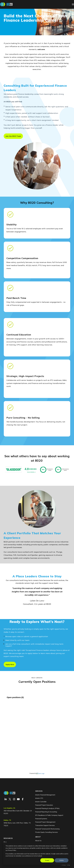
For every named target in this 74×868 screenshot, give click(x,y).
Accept (47, 860)
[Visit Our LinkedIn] (6, 799)
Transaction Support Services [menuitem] (45, 825)
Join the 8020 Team (13, 136)
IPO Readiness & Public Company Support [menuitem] (49, 815)
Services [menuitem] (39, 791)
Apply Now (10, 664)
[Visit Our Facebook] (23, 799)
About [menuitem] (38, 837)
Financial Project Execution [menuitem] (44, 805)
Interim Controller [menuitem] (41, 802)
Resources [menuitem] (8, 838)
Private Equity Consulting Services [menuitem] (46, 832)
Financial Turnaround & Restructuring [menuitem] (47, 829)
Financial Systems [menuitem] (41, 819)
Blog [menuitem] (5, 842)
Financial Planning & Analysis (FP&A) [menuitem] (47, 808)
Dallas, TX (7, 820)
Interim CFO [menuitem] (39, 798)
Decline (62, 860)
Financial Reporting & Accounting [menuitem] (46, 812)
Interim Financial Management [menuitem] (45, 795)
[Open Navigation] (73, 4)
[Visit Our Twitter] (10, 799)
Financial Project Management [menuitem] (45, 822)
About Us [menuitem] (38, 841)
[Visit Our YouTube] (18, 799)
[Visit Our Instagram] (14, 799)
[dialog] (37, 854)
